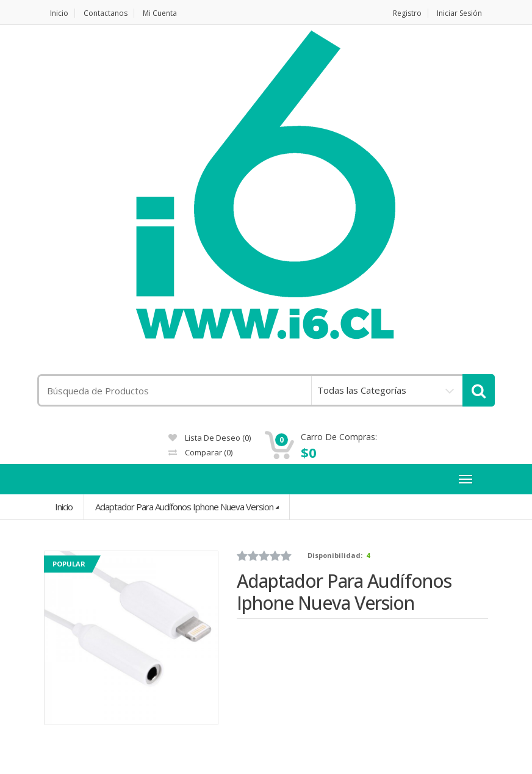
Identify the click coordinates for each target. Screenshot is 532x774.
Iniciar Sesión (459, 13)
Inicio (59, 13)
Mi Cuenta (160, 13)
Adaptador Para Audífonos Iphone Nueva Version (184, 507)
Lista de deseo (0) (210, 438)
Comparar (200, 452)
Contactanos (106, 13)
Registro (407, 13)
